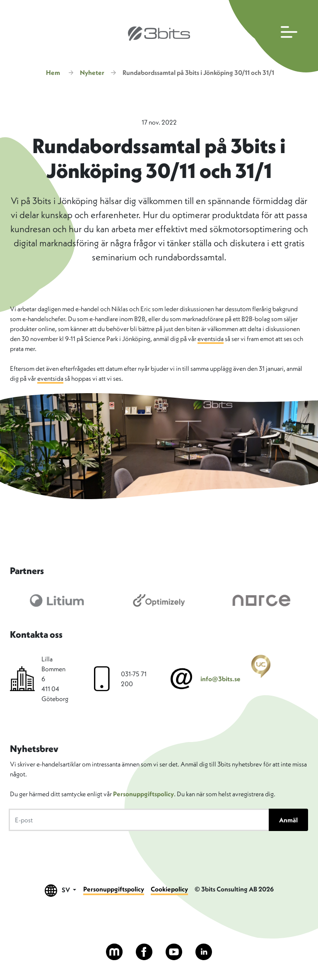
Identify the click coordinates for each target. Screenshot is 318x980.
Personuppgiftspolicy (143, 794)
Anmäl (288, 820)
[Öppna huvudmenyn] (271, 36)
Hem (53, 72)
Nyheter (92, 72)
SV (61, 890)
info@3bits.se (220, 679)
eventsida (211, 339)
